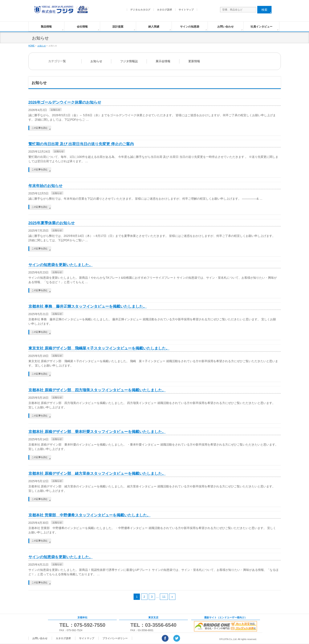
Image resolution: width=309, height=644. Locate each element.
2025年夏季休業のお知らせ (52, 223)
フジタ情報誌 (129, 61)
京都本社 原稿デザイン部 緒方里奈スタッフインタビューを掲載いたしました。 (97, 474)
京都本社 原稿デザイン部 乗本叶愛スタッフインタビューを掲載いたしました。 (97, 432)
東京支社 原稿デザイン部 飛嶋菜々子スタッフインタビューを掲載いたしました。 (99, 348)
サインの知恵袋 (190, 27)
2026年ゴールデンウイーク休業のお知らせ (65, 102)
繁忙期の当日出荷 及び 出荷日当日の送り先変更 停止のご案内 (81, 144)
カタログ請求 (164, 10)
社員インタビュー (261, 27)
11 (164, 597)
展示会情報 (163, 61)
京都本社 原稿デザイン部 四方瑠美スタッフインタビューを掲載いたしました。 (97, 390)
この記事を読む (40, 128)
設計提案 (118, 27)
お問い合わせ (225, 27)
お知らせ (96, 61)
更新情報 (194, 61)
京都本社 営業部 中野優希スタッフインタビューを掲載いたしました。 (90, 515)
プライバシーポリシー (115, 638)
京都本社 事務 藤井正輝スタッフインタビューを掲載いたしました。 (88, 306)
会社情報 (82, 27)
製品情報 (46, 27)
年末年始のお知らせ (45, 186)
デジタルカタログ (140, 10)
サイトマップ (186, 10)
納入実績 (154, 27)
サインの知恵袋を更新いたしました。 (61, 265)
